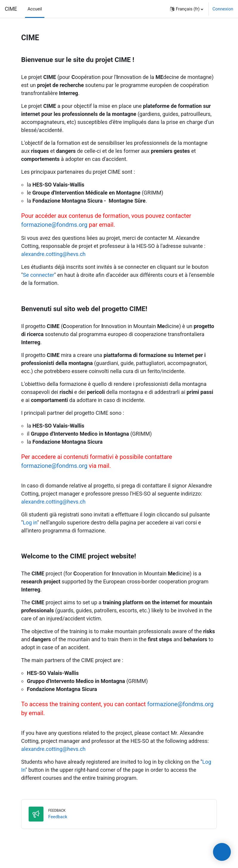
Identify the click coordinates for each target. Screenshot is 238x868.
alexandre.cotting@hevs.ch (53, 254)
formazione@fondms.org (54, 225)
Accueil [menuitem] (35, 9)
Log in (30, 522)
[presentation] (222, 852)
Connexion (223, 9)
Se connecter (39, 275)
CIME (11, 9)
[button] (187, 9)
